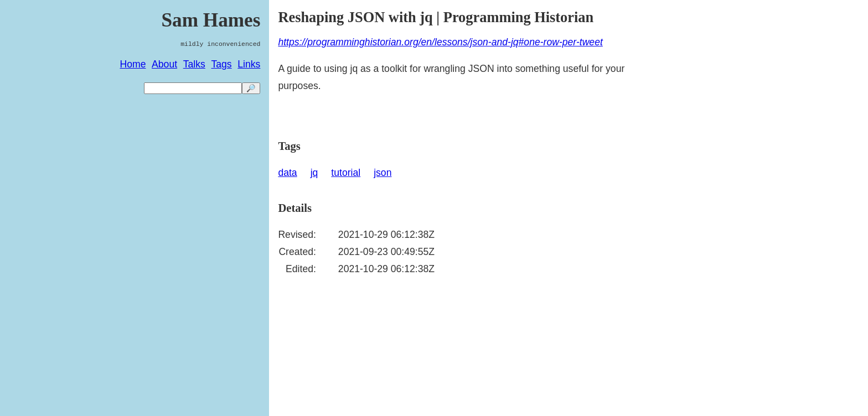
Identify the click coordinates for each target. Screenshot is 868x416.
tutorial (346, 173)
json (383, 173)
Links (249, 64)
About (164, 64)
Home (133, 64)
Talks (194, 64)
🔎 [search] (251, 88)
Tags (221, 64)
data (287, 173)
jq (314, 173)
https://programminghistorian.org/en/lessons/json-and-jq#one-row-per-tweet (440, 42)
